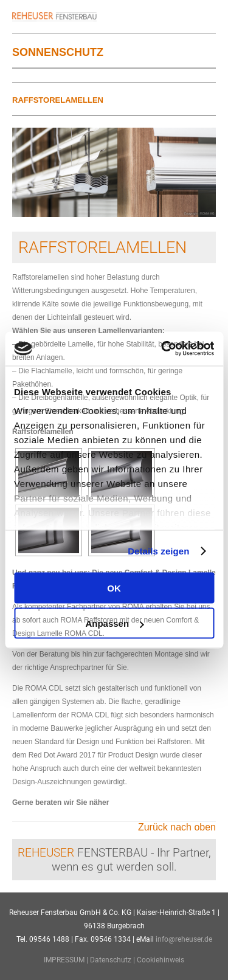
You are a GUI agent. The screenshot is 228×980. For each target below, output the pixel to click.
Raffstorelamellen (58, 100)
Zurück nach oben (177, 827)
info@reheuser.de (184, 939)
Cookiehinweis (161, 960)
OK (114, 588)
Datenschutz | (113, 960)
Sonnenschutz (58, 52)
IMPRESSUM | (67, 960)
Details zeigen (158, 551)
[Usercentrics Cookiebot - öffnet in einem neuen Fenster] (162, 349)
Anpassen (114, 623)
